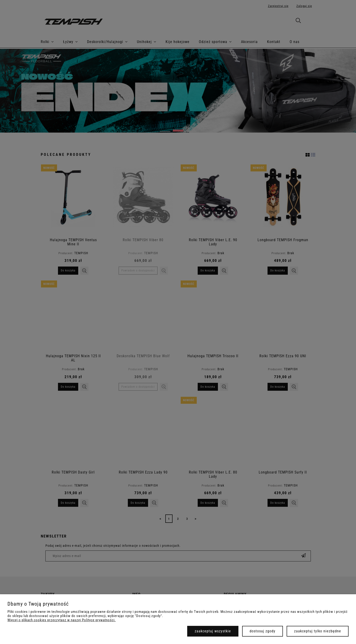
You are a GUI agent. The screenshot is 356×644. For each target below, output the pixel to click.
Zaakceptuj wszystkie (213, 631)
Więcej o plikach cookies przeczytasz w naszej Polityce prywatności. (62, 620)
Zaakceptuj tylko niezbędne (318, 631)
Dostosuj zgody (263, 631)
